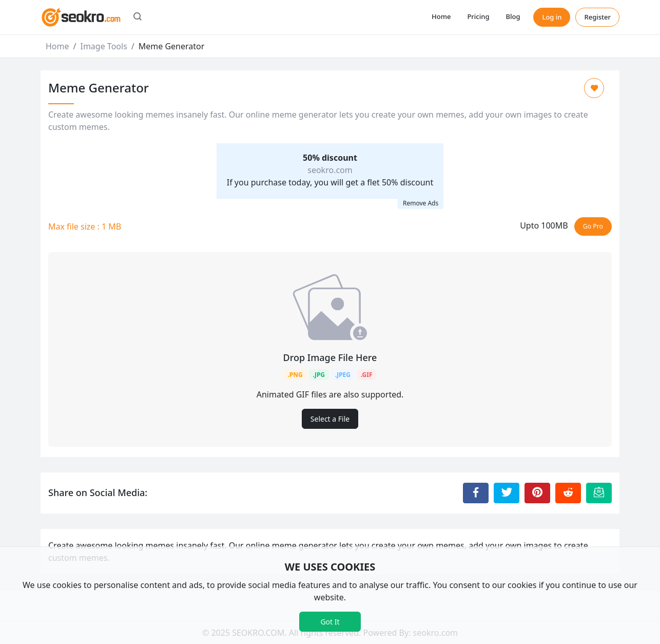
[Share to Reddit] (568, 493)
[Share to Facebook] (476, 493)
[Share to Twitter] (507, 493)
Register (597, 17)
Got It (330, 622)
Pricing (478, 16)
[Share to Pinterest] (537, 493)
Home (441, 16)
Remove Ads (421, 203)
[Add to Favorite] (594, 88)
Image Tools (103, 46)
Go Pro (593, 226)
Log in (552, 17)
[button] (138, 17)
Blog (513, 16)
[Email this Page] (599, 493)
